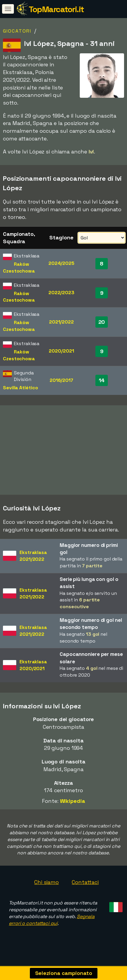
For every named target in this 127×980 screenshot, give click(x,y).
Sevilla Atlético (20, 388)
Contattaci (85, 888)
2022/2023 (61, 293)
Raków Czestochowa (19, 268)
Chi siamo (47, 888)
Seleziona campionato (64, 973)
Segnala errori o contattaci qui (52, 925)
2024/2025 (61, 263)
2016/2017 (61, 380)
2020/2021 (61, 351)
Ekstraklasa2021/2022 (33, 561)
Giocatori (17, 31)
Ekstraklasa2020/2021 (33, 670)
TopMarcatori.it (56, 9)
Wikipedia (73, 807)
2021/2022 (61, 322)
